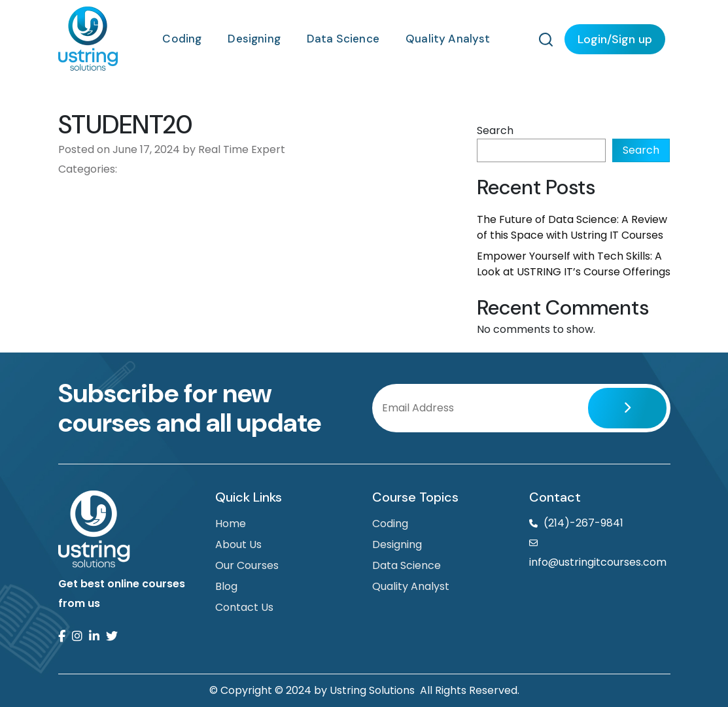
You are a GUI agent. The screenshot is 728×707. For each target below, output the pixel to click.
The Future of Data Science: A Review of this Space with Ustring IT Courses (572, 227)
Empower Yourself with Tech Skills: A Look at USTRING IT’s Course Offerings (574, 264)
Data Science (343, 39)
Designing (254, 39)
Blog (226, 586)
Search (495, 130)
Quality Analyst (448, 39)
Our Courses (247, 565)
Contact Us (244, 607)
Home (231, 524)
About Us (238, 544)
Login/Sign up (615, 39)
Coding (182, 39)
